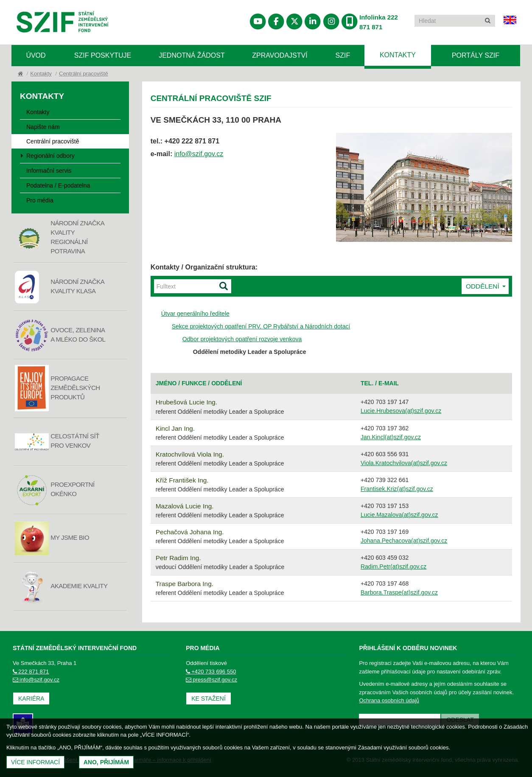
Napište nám (43, 127)
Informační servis (49, 171)
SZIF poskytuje (103, 55)
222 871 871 (31, 672)
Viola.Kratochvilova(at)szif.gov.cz (404, 463)
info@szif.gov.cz (199, 154)
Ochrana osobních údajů (389, 700)
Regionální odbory (50, 156)
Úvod (36, 55)
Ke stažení (209, 698)
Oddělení (486, 286)
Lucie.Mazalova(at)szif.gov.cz (399, 515)
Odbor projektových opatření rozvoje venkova (242, 339)
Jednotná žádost (192, 55)
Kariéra (31, 698)
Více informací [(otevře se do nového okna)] (35, 762)
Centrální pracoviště (84, 74)
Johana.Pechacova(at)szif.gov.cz (404, 541)
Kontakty (398, 55)
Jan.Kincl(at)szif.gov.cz (391, 437)
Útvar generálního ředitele (195, 314)
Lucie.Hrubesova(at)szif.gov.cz (401, 411)
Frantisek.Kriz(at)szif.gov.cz (397, 489)
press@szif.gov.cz (211, 680)
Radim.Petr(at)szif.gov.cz (393, 567)
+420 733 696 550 (211, 672)
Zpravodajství (280, 55)
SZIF (343, 55)
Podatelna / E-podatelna (58, 185)
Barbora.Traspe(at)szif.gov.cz (399, 592)
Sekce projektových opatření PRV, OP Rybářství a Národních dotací (261, 326)
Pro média (40, 200)
